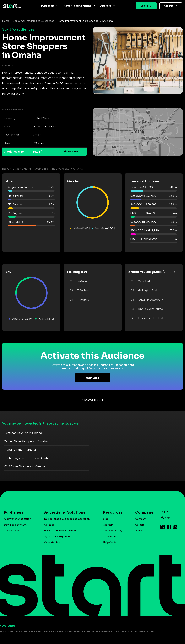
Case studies (12, 531)
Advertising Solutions (77, 6)
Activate (92, 378)
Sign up (169, 6)
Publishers (48, 6)
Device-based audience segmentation (67, 519)
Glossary (108, 525)
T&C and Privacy (113, 531)
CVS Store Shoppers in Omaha (25, 466)
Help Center (110, 542)
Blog (106, 519)
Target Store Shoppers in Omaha (26, 441)
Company (143, 512)
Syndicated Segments (57, 537)
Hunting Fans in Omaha (20, 450)
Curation (49, 525)
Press (139, 531)
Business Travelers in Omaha (23, 433)
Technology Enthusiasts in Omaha (27, 458)
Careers (140, 525)
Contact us (110, 537)
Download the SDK (15, 525)
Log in (144, 6)
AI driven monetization (17, 519)
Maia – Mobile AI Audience (60, 531)
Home (6, 21)
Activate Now (69, 152)
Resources (113, 512)
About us (106, 6)
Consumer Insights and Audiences (33, 21)
